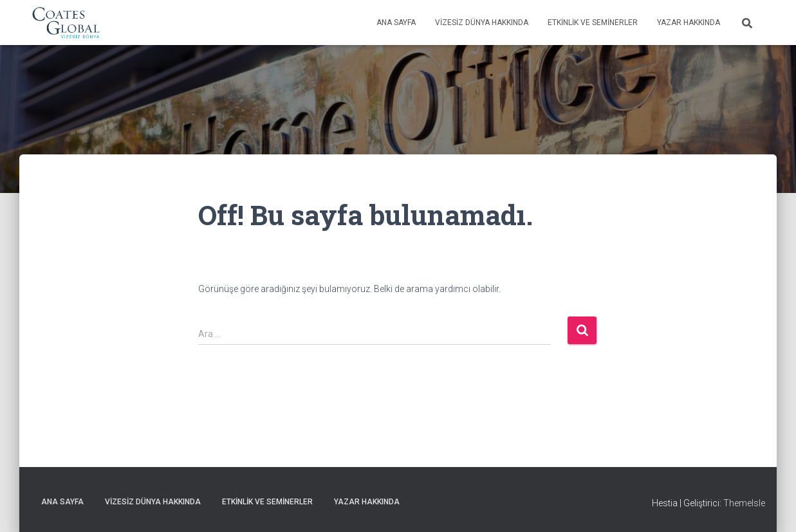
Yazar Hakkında (689, 23)
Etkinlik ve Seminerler (593, 23)
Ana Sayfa (396, 23)
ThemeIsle (744, 503)
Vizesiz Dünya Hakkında (482, 23)
